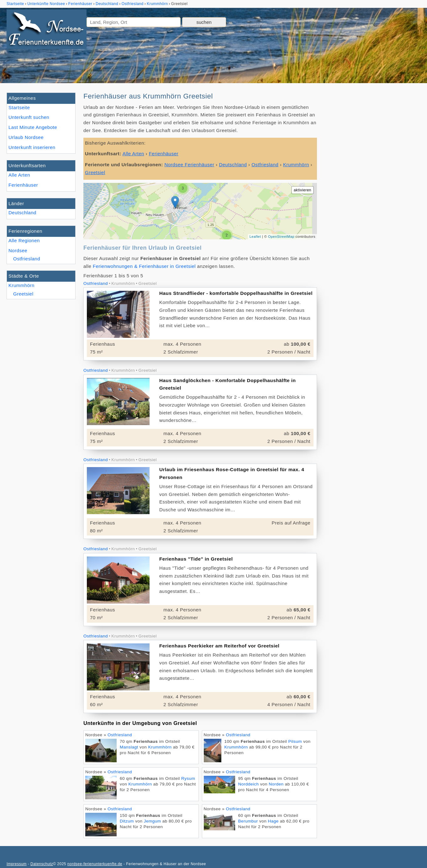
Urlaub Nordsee (26, 137)
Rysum (188, 778)
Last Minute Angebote (33, 127)
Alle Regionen (24, 240)
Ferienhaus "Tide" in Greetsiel (196, 559)
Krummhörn (21, 285)
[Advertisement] (373, 187)
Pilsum (295, 741)
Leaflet (255, 237)
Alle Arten (19, 175)
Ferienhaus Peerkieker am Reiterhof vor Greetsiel (219, 646)
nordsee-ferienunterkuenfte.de (95, 864)
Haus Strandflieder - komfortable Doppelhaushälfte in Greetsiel (236, 293)
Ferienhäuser (23, 185)
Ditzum (127, 821)
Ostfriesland (27, 259)
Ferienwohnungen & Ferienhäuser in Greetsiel (144, 266)
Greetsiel (23, 294)
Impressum (17, 864)
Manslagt (129, 747)
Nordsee (18, 250)
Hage (273, 821)
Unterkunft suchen (29, 117)
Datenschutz (42, 864)
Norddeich (249, 784)
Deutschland (22, 213)
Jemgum (153, 821)
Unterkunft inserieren (32, 147)
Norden (276, 784)
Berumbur (248, 821)
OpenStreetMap (281, 237)
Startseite (19, 107)
